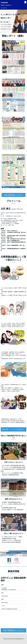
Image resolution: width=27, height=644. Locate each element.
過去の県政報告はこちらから (14, 202)
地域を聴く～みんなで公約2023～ (14, 436)
